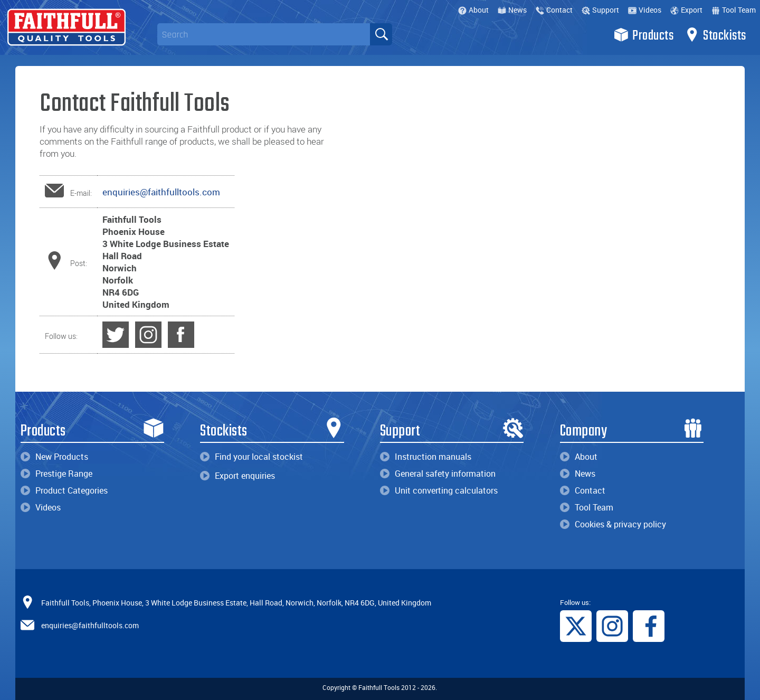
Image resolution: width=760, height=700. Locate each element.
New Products (54, 457)
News (512, 10)
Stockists (715, 35)
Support (600, 10)
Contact (554, 10)
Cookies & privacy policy (613, 524)
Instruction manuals (426, 457)
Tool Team (734, 10)
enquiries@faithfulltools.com (161, 192)
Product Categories (64, 490)
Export (686, 10)
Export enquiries (237, 476)
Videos (645, 10)
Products (644, 35)
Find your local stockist (251, 457)
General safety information (438, 474)
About (473, 10)
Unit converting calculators (439, 490)
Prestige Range (56, 474)
